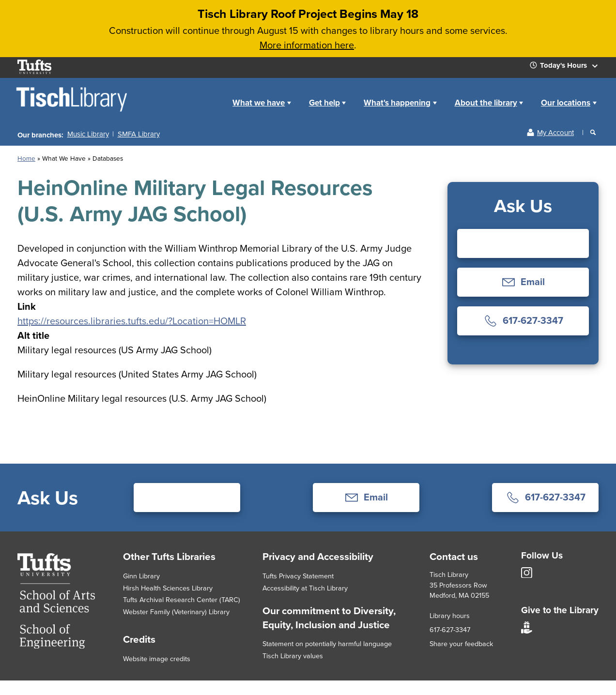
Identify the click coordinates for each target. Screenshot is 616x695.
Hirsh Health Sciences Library (168, 588)
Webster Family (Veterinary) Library (176, 612)
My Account (555, 132)
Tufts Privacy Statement (298, 576)
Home (213, 95)
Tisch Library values (293, 656)
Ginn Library (141, 576)
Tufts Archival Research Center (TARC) (182, 599)
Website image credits (157, 658)
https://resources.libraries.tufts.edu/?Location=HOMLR (132, 321)
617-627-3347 (450, 629)
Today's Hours (568, 67)
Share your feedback (461, 643)
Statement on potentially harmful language (327, 643)
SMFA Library (139, 134)
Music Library (88, 134)
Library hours (450, 615)
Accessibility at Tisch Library (305, 588)
